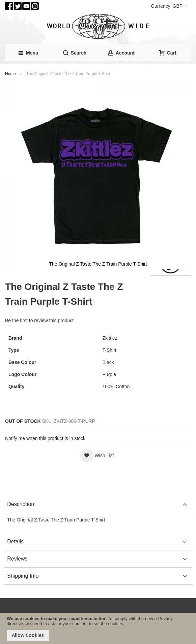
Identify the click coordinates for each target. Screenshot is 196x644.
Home (10, 74)
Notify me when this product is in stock (45, 438)
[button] (97, 455)
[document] (98, 628)
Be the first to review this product (39, 320)
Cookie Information (144, 624)
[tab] (98, 504)
